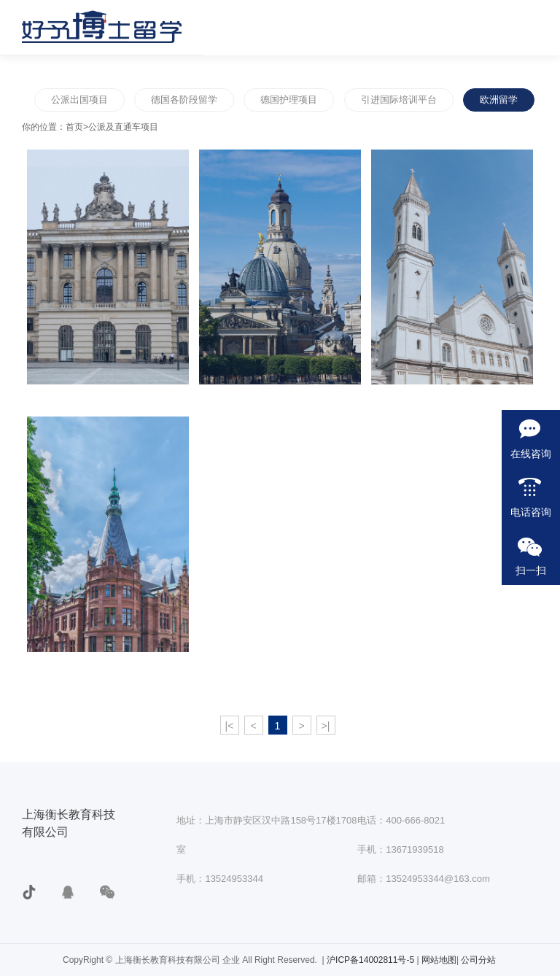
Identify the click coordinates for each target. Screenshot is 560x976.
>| (326, 726)
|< (230, 726)
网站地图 (439, 960)
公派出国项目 (79, 100)
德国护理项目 (289, 100)
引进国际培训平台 (399, 100)
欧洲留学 (499, 100)
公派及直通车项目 (123, 127)
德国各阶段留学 (184, 100)
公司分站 (478, 960)
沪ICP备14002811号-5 (372, 960)
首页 (74, 127)
